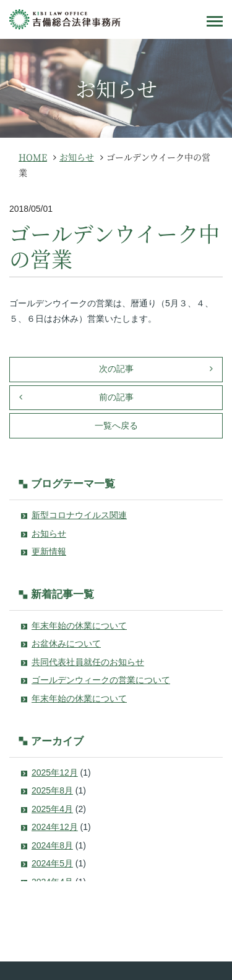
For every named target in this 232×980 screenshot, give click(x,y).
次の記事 (116, 369)
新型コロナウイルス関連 (79, 515)
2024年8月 (52, 845)
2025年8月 (52, 790)
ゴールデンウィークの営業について (101, 680)
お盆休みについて (66, 643)
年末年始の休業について (79, 626)
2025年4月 (52, 809)
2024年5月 (52, 863)
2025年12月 (55, 773)
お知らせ (49, 534)
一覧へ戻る (116, 425)
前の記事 (116, 397)
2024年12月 (55, 827)
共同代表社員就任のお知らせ (88, 662)
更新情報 (49, 551)
